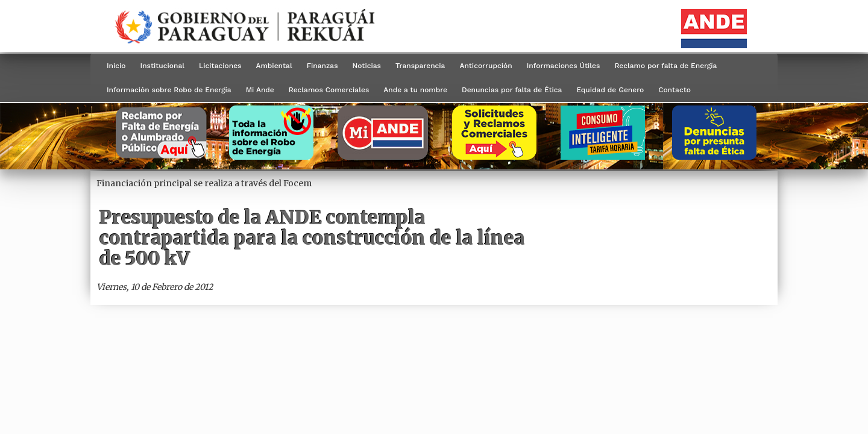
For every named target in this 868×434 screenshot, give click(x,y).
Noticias (367, 66)
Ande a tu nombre (415, 90)
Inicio (116, 66)
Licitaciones (220, 66)
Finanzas (322, 66)
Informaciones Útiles (564, 66)
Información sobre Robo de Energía (169, 90)
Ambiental (274, 66)
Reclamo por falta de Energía (665, 66)
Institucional (163, 66)
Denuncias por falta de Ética (512, 90)
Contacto (675, 90)
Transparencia (420, 66)
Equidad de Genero (610, 90)
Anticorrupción (486, 66)
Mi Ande (260, 90)
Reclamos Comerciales (329, 90)
